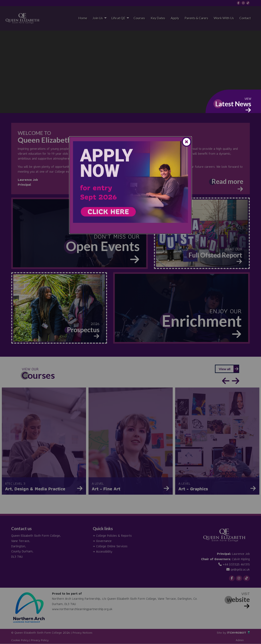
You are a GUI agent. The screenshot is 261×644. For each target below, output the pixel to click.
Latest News (233, 104)
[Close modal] (187, 142)
